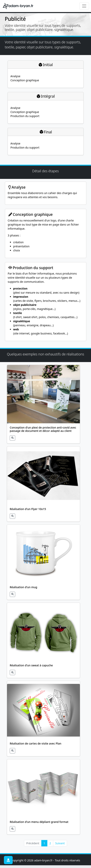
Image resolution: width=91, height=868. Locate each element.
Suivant (60, 843)
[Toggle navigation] (84, 6)
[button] (44, 404)
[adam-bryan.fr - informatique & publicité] (19, 6)
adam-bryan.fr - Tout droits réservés (57, 860)
